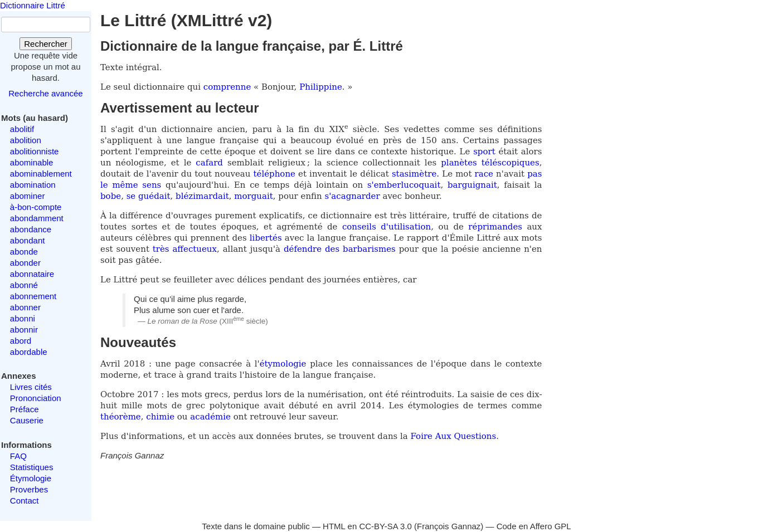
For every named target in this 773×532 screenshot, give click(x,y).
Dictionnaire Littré (33, 5)
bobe (111, 196)
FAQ (18, 456)
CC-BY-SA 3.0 (385, 526)
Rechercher (46, 44)
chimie (160, 417)
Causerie (27, 420)
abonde (24, 252)
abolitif (22, 129)
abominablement (41, 174)
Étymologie (31, 478)
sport (484, 152)
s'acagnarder (353, 196)
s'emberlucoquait (404, 185)
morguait (253, 196)
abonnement (33, 296)
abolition (26, 140)
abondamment (37, 218)
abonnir (24, 330)
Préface (25, 409)
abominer (28, 196)
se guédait (149, 196)
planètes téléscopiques (490, 163)
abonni (23, 318)
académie (210, 417)
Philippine (321, 87)
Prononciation (36, 398)
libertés (266, 238)
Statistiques (32, 467)
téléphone (274, 174)
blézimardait (202, 196)
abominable (32, 162)
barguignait (472, 185)
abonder (25, 263)
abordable (29, 352)
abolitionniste (35, 151)
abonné (24, 285)
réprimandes (495, 227)
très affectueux (185, 249)
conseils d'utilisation (386, 227)
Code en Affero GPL (534, 526)
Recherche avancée (45, 93)
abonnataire (32, 274)
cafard (209, 163)
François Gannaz (449, 526)
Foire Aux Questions (454, 436)
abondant (28, 240)
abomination (33, 185)
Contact (25, 501)
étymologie (283, 364)
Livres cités (31, 387)
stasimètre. (415, 174)
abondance (31, 229)
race (484, 174)
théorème (121, 417)
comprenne (229, 87)
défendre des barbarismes (340, 249)
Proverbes (29, 489)
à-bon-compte (36, 207)
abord (21, 341)
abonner (25, 307)
